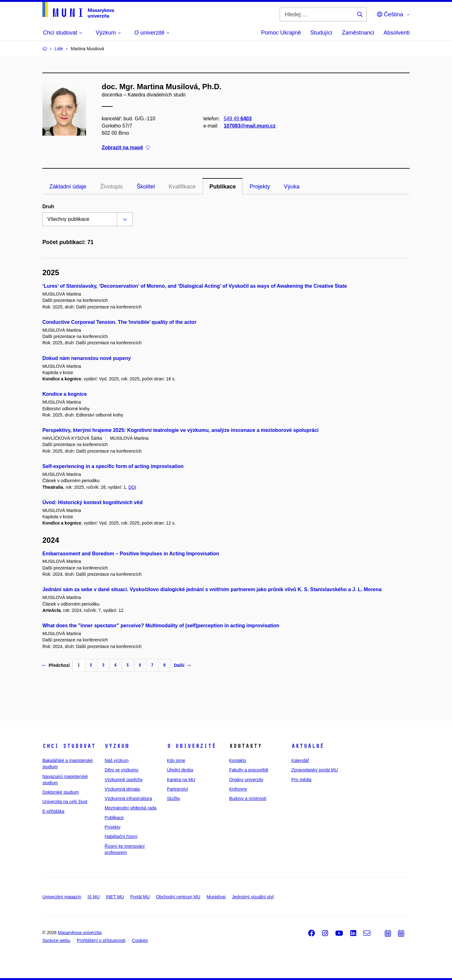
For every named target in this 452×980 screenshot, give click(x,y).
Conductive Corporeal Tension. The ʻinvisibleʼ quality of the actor (119, 322)
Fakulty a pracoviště (249, 770)
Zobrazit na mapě (126, 148)
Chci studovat (69, 746)
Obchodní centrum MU (178, 897)
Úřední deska (180, 770)
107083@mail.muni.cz (250, 126)
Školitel (146, 187)
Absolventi (397, 33)
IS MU (94, 897)
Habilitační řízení (121, 836)
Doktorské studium (61, 792)
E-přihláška (53, 811)
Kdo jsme (176, 760)
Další (182, 665)
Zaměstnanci (358, 33)
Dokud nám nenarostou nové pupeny (87, 358)
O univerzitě (191, 746)
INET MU (115, 897)
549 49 (238, 119)
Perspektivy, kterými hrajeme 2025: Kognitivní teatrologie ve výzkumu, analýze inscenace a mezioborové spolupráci (180, 430)
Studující (321, 33)
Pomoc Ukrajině (281, 33)
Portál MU (140, 897)
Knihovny (238, 789)
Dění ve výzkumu (121, 770)
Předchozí (56, 665)
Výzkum (117, 746)
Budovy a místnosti (248, 798)
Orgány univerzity (246, 780)
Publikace (223, 187)
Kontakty (238, 760)
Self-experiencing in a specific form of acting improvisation (113, 466)
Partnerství (178, 789)
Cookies (140, 940)
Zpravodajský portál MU (315, 770)
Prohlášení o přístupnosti (101, 940)
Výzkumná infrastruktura (128, 798)
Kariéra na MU (181, 780)
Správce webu (56, 940)
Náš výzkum (116, 760)
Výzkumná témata (122, 789)
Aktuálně (308, 746)
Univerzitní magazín (62, 897)
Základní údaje (68, 187)
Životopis (111, 187)
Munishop (216, 897)
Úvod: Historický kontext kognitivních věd (92, 502)
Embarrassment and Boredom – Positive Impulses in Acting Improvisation (131, 554)
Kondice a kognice (65, 394)
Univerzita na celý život (65, 802)
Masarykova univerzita (80, 933)
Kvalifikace (182, 187)
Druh (48, 207)
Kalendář (300, 760)
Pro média (301, 780)
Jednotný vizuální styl (253, 897)
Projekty (260, 187)
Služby (174, 798)
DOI (132, 487)
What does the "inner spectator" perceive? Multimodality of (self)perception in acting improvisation (161, 626)
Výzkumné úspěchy (124, 780)
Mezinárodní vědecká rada (130, 808)
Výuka (292, 187)
